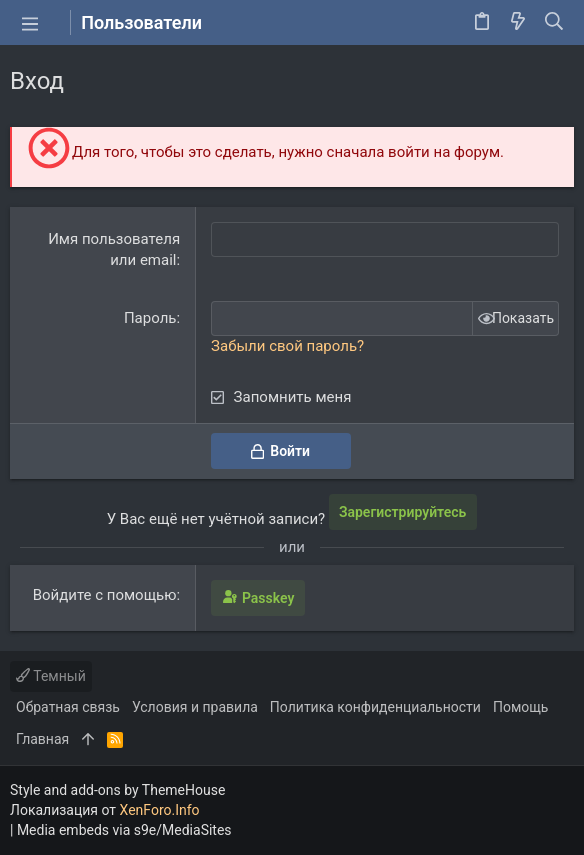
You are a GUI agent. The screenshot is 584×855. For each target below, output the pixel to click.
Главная (42, 739)
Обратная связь (68, 707)
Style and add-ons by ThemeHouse (117, 790)
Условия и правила (195, 707)
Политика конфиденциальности (375, 707)
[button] (30, 23)
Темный (51, 676)
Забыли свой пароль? (287, 346)
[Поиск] (554, 23)
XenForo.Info (160, 810)
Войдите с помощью (105, 595)
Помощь (521, 707)
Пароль (150, 318)
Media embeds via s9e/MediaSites (124, 830)
